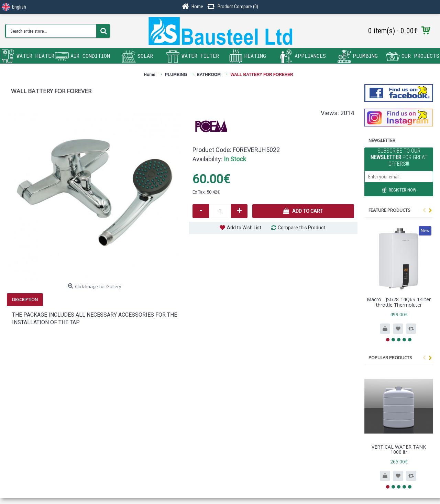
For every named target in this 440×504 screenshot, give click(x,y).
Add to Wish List (244, 228)
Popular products (390, 358)
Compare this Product (301, 228)
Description (25, 300)
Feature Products (389, 210)
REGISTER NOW (399, 190)
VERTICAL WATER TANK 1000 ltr (399, 449)
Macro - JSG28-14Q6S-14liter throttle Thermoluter (399, 302)
